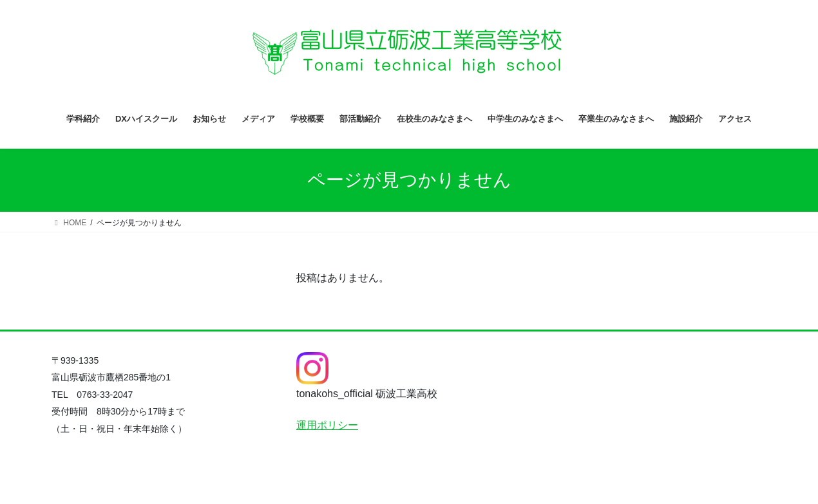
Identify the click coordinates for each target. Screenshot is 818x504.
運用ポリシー (327, 425)
